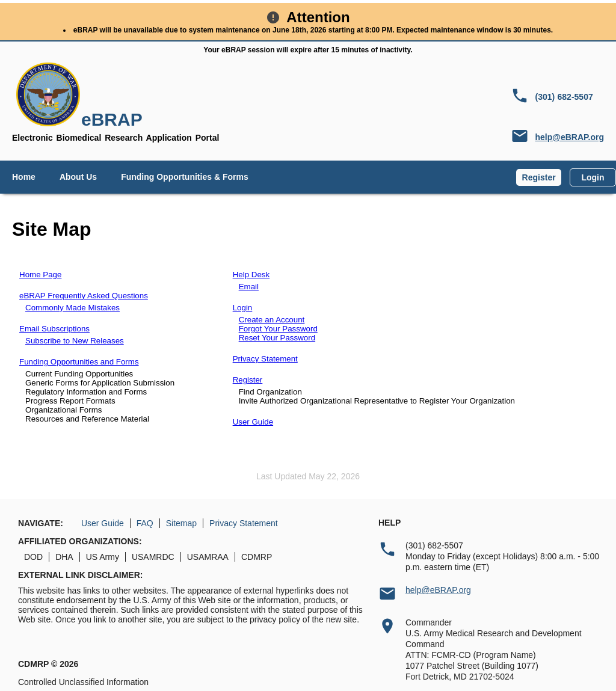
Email (249, 287)
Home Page (40, 275)
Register (539, 177)
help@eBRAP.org (569, 137)
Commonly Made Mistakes (72, 308)
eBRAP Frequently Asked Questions (84, 296)
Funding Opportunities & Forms (185, 177)
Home (24, 177)
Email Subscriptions (54, 329)
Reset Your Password (277, 338)
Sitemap (181, 523)
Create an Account (272, 320)
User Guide (253, 422)
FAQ (145, 523)
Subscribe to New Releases (75, 341)
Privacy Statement (265, 359)
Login (593, 177)
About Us (78, 177)
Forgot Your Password (278, 329)
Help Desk (251, 275)
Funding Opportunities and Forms (79, 362)
